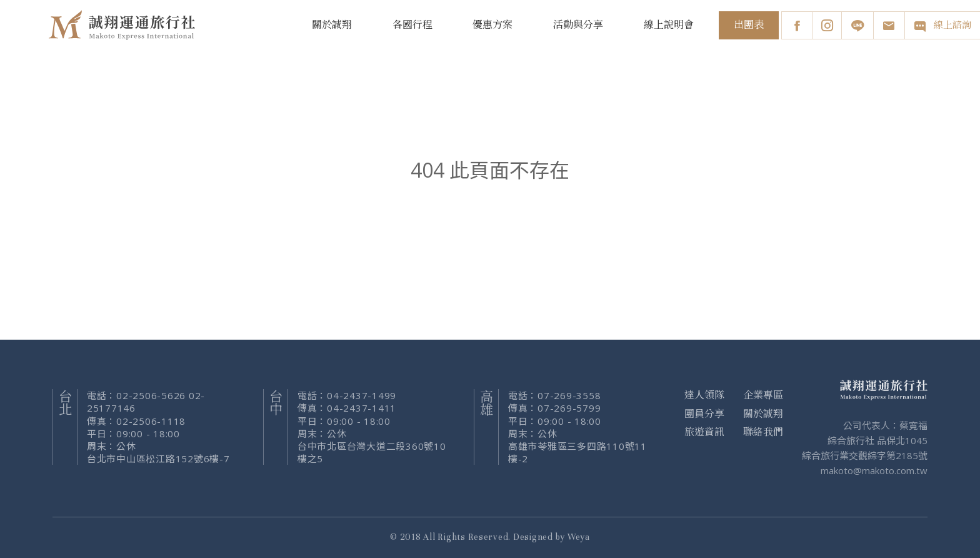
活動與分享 (578, 25)
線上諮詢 (942, 26)
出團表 (749, 25)
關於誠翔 (332, 25)
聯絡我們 (763, 432)
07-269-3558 (569, 395)
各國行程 (412, 25)
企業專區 (763, 395)
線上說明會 (669, 25)
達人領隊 (704, 395)
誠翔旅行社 (124, 25)
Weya (579, 537)
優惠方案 (492, 25)
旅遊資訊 (704, 432)
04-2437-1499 (362, 395)
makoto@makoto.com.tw (874, 470)
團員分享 (704, 414)
